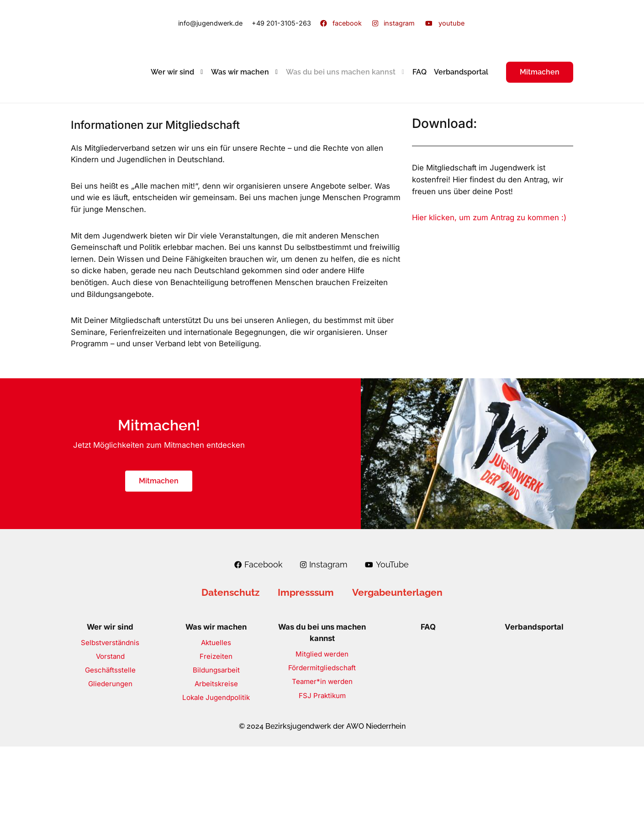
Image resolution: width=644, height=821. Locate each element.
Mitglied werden (322, 728)
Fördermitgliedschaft (322, 742)
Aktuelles (216, 717)
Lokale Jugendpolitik (216, 771)
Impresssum (306, 666)
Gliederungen (110, 758)
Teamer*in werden (322, 756)
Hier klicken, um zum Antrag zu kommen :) (489, 217)
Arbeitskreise (216, 758)
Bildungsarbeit (216, 744)
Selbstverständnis (110, 717)
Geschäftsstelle (110, 744)
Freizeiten (216, 730)
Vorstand (110, 730)
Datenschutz (230, 666)
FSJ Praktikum (322, 770)
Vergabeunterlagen (397, 666)
